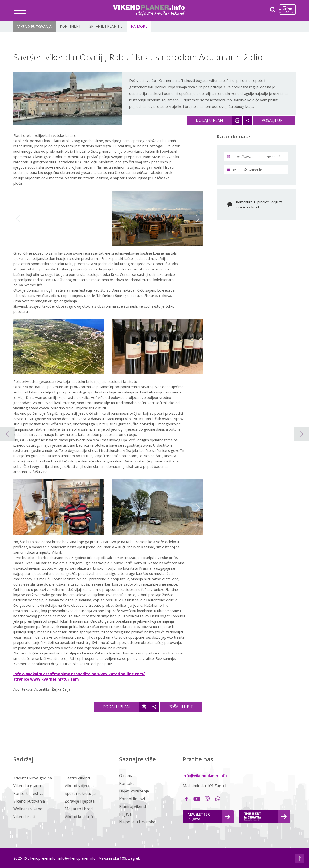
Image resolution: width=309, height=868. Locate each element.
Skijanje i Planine (106, 26)
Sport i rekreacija (80, 793)
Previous (18, 219)
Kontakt (126, 783)
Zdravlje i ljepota (80, 801)
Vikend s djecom (79, 786)
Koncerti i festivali (29, 793)
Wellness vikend (28, 809)
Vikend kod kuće (80, 817)
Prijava (125, 814)
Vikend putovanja (35, 26)
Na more (139, 26)
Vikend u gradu (27, 786)
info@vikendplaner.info (205, 776)
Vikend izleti (24, 817)
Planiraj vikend (133, 806)
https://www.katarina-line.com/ (253, 157)
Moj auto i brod (79, 809)
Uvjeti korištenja (134, 791)
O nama (126, 776)
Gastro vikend (77, 778)
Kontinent (70, 26)
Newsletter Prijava (209, 816)
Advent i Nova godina (33, 778)
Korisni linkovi (132, 799)
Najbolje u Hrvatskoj (138, 822)
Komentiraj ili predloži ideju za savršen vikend (259, 205)
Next (198, 219)
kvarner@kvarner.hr (244, 170)
